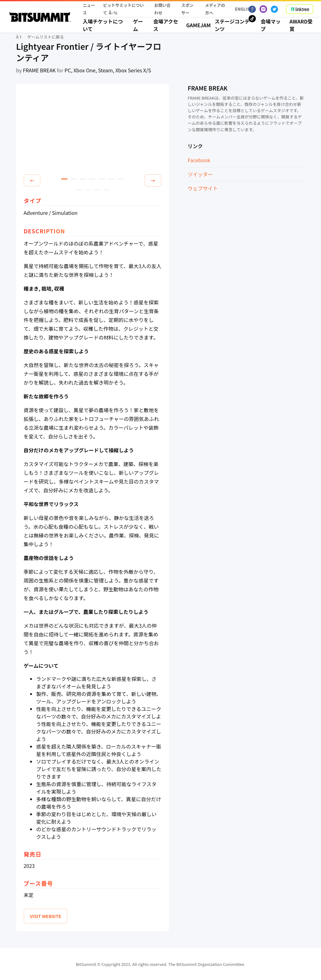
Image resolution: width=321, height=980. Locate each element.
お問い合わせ (162, 9)
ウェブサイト (203, 188)
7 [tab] (121, 179)
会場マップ (271, 25)
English (242, 9)
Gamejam (197, 25)
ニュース (89, 9)
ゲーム (138, 25)
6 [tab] (111, 179)
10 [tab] (97, 190)
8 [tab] (78, 190)
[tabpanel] (92, 130)
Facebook (199, 160)
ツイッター (200, 174)
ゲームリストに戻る (46, 37)
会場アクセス (166, 25)
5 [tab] (102, 179)
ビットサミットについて (124, 9)
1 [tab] (64, 179)
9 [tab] (88, 190)
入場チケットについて (103, 25)
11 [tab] (107, 190)
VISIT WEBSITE (45, 916)
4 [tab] (92, 179)
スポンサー (187, 9)
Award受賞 (301, 25)
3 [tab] (83, 179)
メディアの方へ (215, 9)
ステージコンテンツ (232, 25)
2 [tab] (74, 179)
